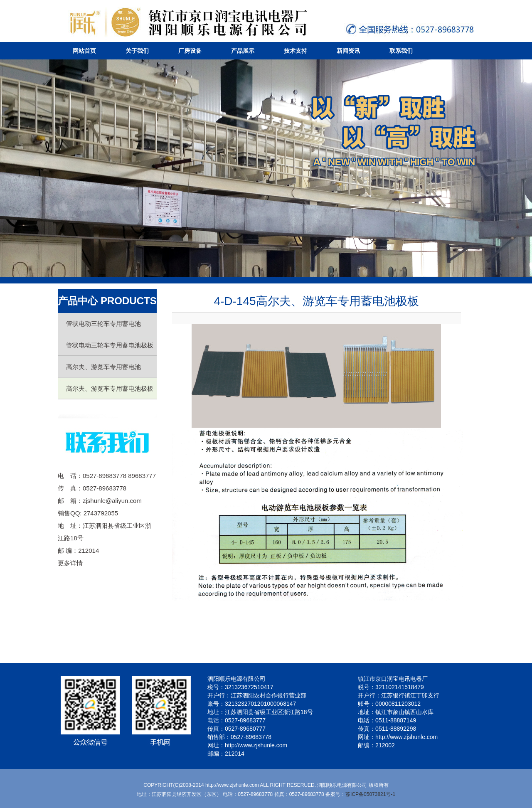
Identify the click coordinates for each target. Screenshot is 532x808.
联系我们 (401, 51)
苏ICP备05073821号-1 (370, 794)
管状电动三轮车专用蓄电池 (103, 324)
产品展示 (243, 51)
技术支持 (296, 51)
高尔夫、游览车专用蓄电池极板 (110, 388)
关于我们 (137, 51)
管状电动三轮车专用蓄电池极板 (110, 345)
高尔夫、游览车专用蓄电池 (103, 367)
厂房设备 (190, 51)
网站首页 (84, 51)
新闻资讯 (348, 51)
